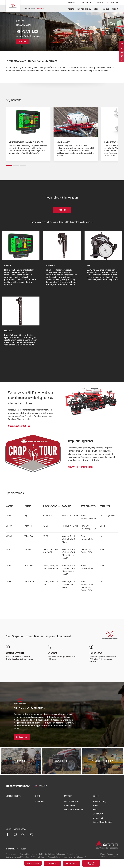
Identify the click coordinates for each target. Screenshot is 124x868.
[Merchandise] (85, 2)
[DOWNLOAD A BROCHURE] (20, 653)
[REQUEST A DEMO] (104, 654)
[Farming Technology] (103, 761)
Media (96, 805)
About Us (115, 9)
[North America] (42, 786)
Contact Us (98, 818)
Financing (39, 801)
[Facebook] (8, 834)
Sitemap (80, 857)
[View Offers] (23, 41)
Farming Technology (84, 9)
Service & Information (74, 810)
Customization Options (19, 426)
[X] (23, 834)
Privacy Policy (67, 857)
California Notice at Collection (17, 857)
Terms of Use (11, 854)
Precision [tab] (62, 210)
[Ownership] (62, 761)
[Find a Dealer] (112, 2)
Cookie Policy (39, 857)
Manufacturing (99, 801)
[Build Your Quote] (22, 737)
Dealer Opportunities (102, 822)
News (95, 810)
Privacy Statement (27, 854)
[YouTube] (31, 834)
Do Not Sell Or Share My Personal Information (57, 854)
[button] (9, 165)
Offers (96, 9)
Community (98, 814)
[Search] (99, 2)
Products (71, 9)
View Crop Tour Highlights (80, 467)
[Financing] (21, 761)
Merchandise (70, 805)
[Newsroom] (71, 2)
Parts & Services (71, 801)
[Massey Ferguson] (13, 6)
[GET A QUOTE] (62, 653)
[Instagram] (15, 834)
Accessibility (53, 857)
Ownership (105, 9)
